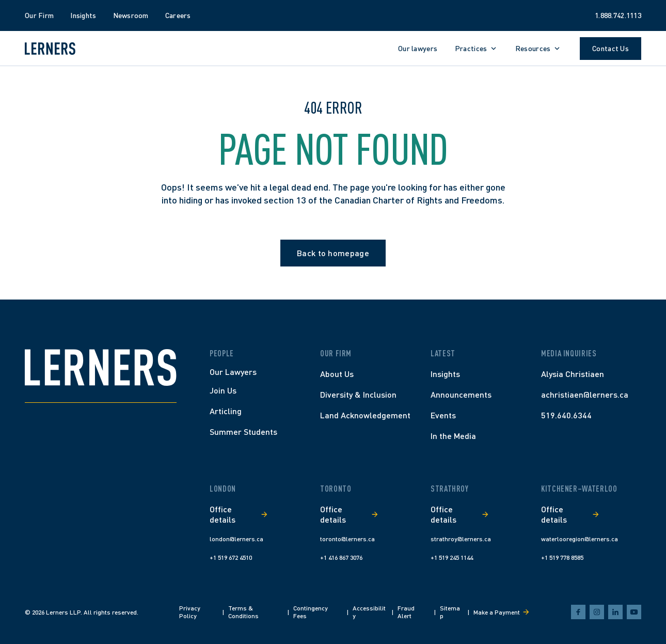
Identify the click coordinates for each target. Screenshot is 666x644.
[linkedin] (615, 612)
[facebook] (578, 612)
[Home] (101, 367)
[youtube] (634, 612)
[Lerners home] (50, 49)
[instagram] (597, 612)
